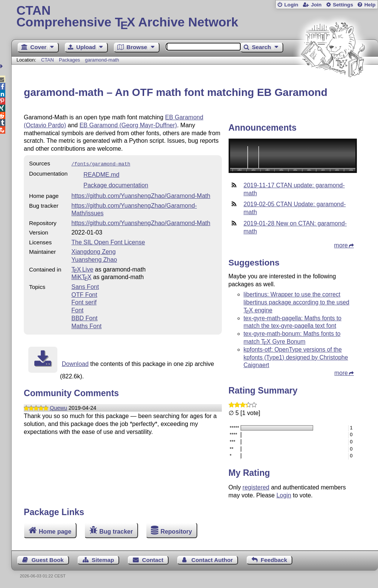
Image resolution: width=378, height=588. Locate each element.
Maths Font (86, 325)
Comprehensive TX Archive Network (194, 17)
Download (75, 363)
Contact (153, 560)
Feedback (274, 560)
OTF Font (84, 294)
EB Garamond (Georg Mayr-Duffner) (128, 125)
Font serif (84, 302)
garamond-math (102, 60)
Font (77, 309)
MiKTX (81, 276)
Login (291, 5)
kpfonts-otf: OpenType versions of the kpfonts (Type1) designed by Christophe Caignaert (296, 357)
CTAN (48, 60)
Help (370, 5)
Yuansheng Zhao (94, 259)
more (341, 245)
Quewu (58, 407)
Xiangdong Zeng (93, 251)
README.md (101, 174)
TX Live (82, 269)
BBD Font (84, 317)
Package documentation (116, 184)
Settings (343, 5)
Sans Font (85, 286)
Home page (55, 531)
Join (316, 5)
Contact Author (212, 560)
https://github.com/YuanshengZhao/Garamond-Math (141, 195)
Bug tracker (116, 531)
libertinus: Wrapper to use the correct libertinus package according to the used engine (297, 302)
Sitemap (103, 560)
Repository (176, 531)
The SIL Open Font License (108, 242)
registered (256, 487)
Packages (70, 60)
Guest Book (48, 560)
